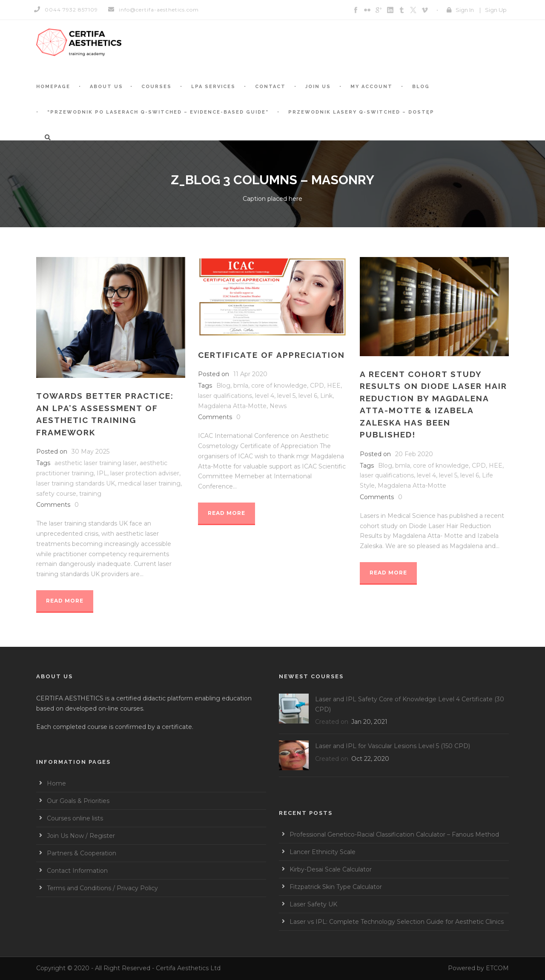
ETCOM (497, 968)
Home (56, 783)
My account (371, 87)
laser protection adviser (145, 473)
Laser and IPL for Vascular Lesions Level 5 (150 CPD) (393, 746)
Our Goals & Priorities (78, 801)
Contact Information (77, 871)
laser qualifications (225, 396)
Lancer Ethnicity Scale (323, 852)
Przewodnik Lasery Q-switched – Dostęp (361, 112)
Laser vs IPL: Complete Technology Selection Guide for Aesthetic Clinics (397, 922)
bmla (241, 386)
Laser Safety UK (313, 904)
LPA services (213, 87)
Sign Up (496, 10)
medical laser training (149, 483)
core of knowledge (279, 386)
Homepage (53, 87)
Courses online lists (75, 818)
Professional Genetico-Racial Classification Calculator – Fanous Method (394, 834)
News (278, 406)
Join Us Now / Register (81, 836)
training (90, 494)
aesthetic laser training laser (96, 463)
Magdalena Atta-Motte (232, 406)
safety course (56, 494)
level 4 (265, 396)
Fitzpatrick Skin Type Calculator (336, 887)
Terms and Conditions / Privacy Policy (102, 888)
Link (326, 396)
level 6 (308, 396)
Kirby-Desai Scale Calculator (331, 869)
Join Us (318, 87)
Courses (156, 87)
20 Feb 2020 (414, 454)
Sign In (465, 10)
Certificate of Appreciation (271, 355)
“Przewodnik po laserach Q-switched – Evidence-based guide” (158, 112)
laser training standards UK (76, 483)
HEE (334, 386)
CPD (317, 386)
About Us (106, 87)
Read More (65, 601)
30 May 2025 (90, 451)
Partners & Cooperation (82, 853)
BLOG (421, 87)
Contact (270, 87)
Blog (223, 386)
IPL (102, 473)
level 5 (286, 396)
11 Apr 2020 (250, 374)
